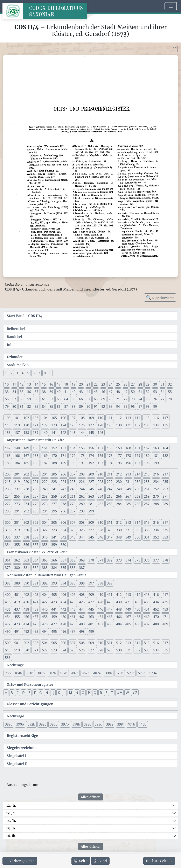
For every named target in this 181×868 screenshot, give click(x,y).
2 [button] (11, 373)
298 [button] (82, 511)
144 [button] (82, 433)
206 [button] (63, 474)
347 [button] (110, 537)
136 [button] (8, 433)
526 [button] (82, 650)
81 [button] (22, 406)
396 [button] (82, 583)
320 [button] (26, 530)
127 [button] (91, 425)
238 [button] (26, 489)
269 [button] (147, 496)
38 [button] (44, 392)
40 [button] (59, 392)
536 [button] (8, 658)
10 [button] (7, 384)
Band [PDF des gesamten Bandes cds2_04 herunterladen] (100, 861)
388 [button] (8, 583)
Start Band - (25, 316)
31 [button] (162, 384)
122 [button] (45, 425)
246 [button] (100, 489)
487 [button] (147, 624)
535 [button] (165, 650)
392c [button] (43, 724)
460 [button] (63, 617)
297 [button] (73, 511)
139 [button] (36, 433)
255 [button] (17, 496)
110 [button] (100, 418)
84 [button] (44, 406)
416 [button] (156, 595)
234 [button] (156, 482)
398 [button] (100, 583)
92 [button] (103, 406)
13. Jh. (11, 813)
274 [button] (26, 504)
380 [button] (17, 568)
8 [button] (45, 373)
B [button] (12, 693)
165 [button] (8, 456)
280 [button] (82, 504)
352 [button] (156, 537)
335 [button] (165, 530)
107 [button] (73, 418)
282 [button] (100, 504)
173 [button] (82, 456)
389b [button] (9, 724)
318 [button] (8, 530)
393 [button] (54, 583)
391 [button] (36, 583)
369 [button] (82, 560)
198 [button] (147, 463)
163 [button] (156, 448)
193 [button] (100, 463)
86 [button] (59, 406)
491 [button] (17, 631)
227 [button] (91, 482)
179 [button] (137, 456)
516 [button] (156, 643)
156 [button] (91, 448)
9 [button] (50, 373)
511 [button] (110, 643)
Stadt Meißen (18, 365)
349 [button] (128, 537)
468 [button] (137, 617)
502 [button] (26, 643)
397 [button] (91, 583)
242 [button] (63, 489)
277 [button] (54, 504)
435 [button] (165, 602)
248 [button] (119, 489)
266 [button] (119, 496)
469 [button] (147, 617)
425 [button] (73, 602)
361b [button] (30, 673)
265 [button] (110, 496)
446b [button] (143, 724)
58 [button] (22, 399)
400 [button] (8, 595)
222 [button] (45, 482)
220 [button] (26, 482)
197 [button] (137, 463)
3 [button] (17, 373)
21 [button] (88, 384)
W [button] (127, 693)
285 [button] (128, 504)
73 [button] (133, 399)
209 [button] (91, 474)
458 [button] (45, 617)
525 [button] (73, 650)
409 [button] (91, 595)
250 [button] (137, 489)
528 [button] (100, 650)
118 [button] (8, 425)
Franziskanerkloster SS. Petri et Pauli (37, 552)
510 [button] (100, 643)
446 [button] (100, 609)
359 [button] (54, 545)
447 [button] (110, 609)
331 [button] (128, 530)
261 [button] (73, 496)
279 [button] (73, 504)
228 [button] (100, 482)
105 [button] (54, 418)
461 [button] (73, 617)
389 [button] (17, 583)
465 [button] (110, 617)
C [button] (18, 693)
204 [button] (45, 474)
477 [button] (54, 624)
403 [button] (36, 595)
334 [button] (156, 530)
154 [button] (73, 448)
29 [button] (148, 384)
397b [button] (65, 724)
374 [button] (128, 560)
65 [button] (74, 399)
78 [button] (170, 399)
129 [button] (110, 425)
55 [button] (170, 392)
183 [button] (8, 463)
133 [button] (147, 425)
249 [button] (128, 489)
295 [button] (54, 511)
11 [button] (14, 384)
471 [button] (165, 617)
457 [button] (36, 617)
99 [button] (155, 406)
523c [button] (131, 673)
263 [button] (91, 496)
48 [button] (118, 392)
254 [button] (8, 496)
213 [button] (128, 474)
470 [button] (156, 617)
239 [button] (36, 489)
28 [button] (140, 384)
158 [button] (110, 448)
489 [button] (165, 624)
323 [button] (54, 530)
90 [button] (88, 406)
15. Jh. (11, 828)
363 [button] (26, 560)
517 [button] (165, 643)
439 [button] (36, 609)
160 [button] (128, 448)
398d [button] (99, 724)
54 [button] (162, 392)
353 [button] (165, 537)
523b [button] (120, 673)
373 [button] (119, 560)
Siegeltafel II (17, 764)
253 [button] (165, 489)
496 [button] (63, 631)
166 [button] (17, 456)
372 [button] (110, 560)
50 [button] (133, 392)
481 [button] (91, 624)
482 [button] (100, 624)
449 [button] (128, 609)
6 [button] (34, 373)
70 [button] (111, 399)
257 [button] (36, 496)
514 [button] (137, 643)
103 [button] (36, 418)
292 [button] (26, 511)
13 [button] (29, 384)
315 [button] (147, 522)
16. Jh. (11, 836)
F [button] (35, 693)
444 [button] (82, 609)
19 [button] (74, 384)
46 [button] (103, 392)
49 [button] (125, 392)
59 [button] (29, 399)
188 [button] (54, 463)
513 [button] (128, 643)
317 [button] (165, 522)
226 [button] (82, 482)
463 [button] (91, 617)
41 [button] (66, 392)
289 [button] (165, 504)
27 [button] (133, 384)
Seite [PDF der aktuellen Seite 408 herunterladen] (81, 861)
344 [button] (82, 537)
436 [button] (8, 609)
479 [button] (73, 624)
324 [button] (63, 530)
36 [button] (29, 392)
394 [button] (63, 583)
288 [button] (156, 504)
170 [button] (54, 456)
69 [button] (103, 399)
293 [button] (36, 511)
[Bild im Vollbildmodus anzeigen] (174, 49)
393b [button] (54, 724)
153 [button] (63, 448)
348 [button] (119, 537)
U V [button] (119, 693)
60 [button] (36, 399)
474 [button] (26, 624)
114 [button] (137, 418)
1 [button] (6, 373)
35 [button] (22, 392)
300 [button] (8, 522)
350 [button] (137, 537)
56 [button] (7, 399)
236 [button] (8, 489)
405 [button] (54, 595)
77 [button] (162, 399)
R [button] (101, 693)
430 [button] (119, 602)
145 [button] (91, 433)
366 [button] (54, 560)
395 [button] (73, 583)
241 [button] (54, 489)
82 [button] (29, 406)
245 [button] (91, 489)
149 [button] (26, 448)
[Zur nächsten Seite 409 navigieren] (159, 861)
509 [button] (91, 643)
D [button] (23, 693)
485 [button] (128, 624)
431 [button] (128, 602)
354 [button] (8, 545)
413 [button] (128, 595)
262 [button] (82, 496)
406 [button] (63, 595)
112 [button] (119, 418)
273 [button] (17, 504)
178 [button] (128, 456)
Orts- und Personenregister (30, 684)
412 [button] (119, 595)
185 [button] (26, 463)
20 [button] (81, 384)
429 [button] (110, 602)
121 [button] (36, 425)
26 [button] (125, 384)
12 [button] (22, 384)
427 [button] (91, 602)
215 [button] (147, 474)
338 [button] (26, 537)
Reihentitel (16, 329)
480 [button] (82, 624)
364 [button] (36, 560)
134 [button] (156, 425)
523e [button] (153, 673)
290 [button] (8, 511)
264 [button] (100, 496)
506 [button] (63, 643)
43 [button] (81, 392)
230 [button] (119, 482)
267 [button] (128, 496)
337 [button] (17, 537)
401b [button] (131, 724)
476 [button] (45, 624)
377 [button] (156, 560)
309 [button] (91, 522)
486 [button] (137, 624)
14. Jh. (11, 821)
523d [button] (142, 673)
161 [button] (137, 448)
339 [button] (36, 537)
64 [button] (66, 399)
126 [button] (82, 425)
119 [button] (17, 425)
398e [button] (110, 724)
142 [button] (63, 433)
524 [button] (63, 650)
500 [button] (8, 643)
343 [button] (73, 537)
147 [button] (8, 448)
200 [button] (8, 474)
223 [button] (54, 482)
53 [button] (155, 392)
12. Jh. (11, 805)
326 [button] (82, 530)
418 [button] (8, 602)
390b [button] (20, 724)
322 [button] (45, 530)
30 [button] (155, 384)
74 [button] (140, 399)
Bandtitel (14, 337)
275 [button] (36, 504)
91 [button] (96, 406)
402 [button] (26, 595)
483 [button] (110, 624)
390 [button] (26, 583)
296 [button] (63, 511)
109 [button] (91, 418)
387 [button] (82, 568)
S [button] (107, 693)
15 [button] (44, 384)
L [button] (64, 693)
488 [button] (156, 624)
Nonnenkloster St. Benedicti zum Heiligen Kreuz (47, 575)
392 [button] (45, 583)
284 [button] (119, 504)
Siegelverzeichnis (22, 748)
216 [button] (156, 474)
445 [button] (91, 609)
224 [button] (63, 482)
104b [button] (18, 673)
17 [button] (59, 384)
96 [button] (133, 406)
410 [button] (100, 595)
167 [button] (26, 456)
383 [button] (45, 568)
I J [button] (53, 693)
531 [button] (128, 650)
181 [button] (156, 456)
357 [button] (36, 545)
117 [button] (165, 418)
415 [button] (147, 595)
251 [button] (147, 489)
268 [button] (137, 496)
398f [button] (120, 724)
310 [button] (100, 522)
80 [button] (14, 406)
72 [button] (125, 399)
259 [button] (54, 496)
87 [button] (66, 406)
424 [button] (63, 602)
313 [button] (128, 522)
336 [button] (8, 537)
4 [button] (23, 373)
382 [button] (36, 568)
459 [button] (54, 617)
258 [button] (45, 496)
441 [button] (54, 609)
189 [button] (63, 463)
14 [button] (36, 384)
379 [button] (8, 568)
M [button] (70, 693)
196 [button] (128, 463)
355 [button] (17, 545)
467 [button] (128, 617)
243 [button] (73, 489)
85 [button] (51, 406)
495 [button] (54, 631)
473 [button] (17, 624)
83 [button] (36, 406)
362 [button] (17, 560)
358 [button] (45, 545)
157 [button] (100, 448)
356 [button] (26, 545)
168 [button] (36, 456)
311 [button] (110, 522)
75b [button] (8, 673)
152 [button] (54, 448)
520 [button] (26, 650)
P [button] (89, 693)
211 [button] (110, 474)
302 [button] (26, 522)
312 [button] (119, 522)
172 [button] (73, 456)
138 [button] (26, 433)
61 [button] (44, 399)
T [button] (112, 693)
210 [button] (100, 474)
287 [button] (147, 504)
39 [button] (51, 392)
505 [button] (54, 643)
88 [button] (74, 406)
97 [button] (140, 406)
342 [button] (63, 537)
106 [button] (63, 418)
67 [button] (88, 399)
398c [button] (87, 724)
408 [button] (82, 595)
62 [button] (51, 399)
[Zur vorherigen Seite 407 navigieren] (20, 861)
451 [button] (147, 609)
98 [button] (148, 406)
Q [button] (95, 693)
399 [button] (110, 583)
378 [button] (165, 560)
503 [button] (36, 643)
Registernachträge (22, 736)
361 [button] (8, 560)
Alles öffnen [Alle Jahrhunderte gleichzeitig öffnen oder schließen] (91, 797)
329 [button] (110, 530)
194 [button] (110, 463)
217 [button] (165, 474)
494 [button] (45, 631)
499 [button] (91, 631)
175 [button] (100, 456)
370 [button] (91, 560)
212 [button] (119, 474)
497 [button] (73, 631)
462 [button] (82, 617)
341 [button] (54, 537)
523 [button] (54, 650)
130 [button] (119, 425)
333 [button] (147, 530)
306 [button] (63, 522)
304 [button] (45, 522)
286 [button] (137, 504)
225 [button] (73, 482)
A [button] (6, 693)
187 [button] (45, 463)
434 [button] (156, 602)
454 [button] (8, 617)
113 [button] (128, 418)
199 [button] (156, 463)
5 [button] (28, 373)
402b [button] (64, 673)
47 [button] (111, 392)
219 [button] (17, 482)
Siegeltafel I (16, 756)
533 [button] (147, 650)
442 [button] (63, 609)
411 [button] (110, 595)
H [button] (47, 693)
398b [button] (76, 724)
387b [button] (52, 673)
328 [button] (100, 530)
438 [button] (26, 609)
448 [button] (119, 609)
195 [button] (119, 463)
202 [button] (26, 474)
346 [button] (100, 537)
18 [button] (66, 384)
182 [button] (165, 456)
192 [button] (91, 463)
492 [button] (26, 631)
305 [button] (54, 522)
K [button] (59, 693)
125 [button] (73, 425)
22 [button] (96, 384)
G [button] (41, 693)
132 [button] (137, 425)
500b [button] (108, 673)
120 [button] (26, 425)
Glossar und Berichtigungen (30, 704)
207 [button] (73, 474)
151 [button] (45, 448)
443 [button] (73, 609)
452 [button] (156, 609)
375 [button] (137, 560)
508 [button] (82, 643)
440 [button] (45, 609)
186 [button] (36, 463)
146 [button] (100, 433)
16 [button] (51, 384)
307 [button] (73, 522)
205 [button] (54, 474)
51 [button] (140, 392)
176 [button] (110, 456)
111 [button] (110, 418)
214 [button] (137, 474)
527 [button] (91, 650)
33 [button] (7, 392)
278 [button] (63, 504)
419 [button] (17, 602)
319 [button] (17, 530)
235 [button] (165, 482)
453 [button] (165, 609)
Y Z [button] (135, 693)
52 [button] (148, 392)
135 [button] (165, 425)
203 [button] (36, 474)
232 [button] (137, 482)
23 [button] (103, 384)
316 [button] (156, 522)
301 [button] (17, 522)
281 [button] (91, 504)
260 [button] (63, 496)
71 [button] (118, 399)
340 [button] (45, 537)
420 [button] (26, 602)
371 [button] (100, 560)
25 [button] (118, 384)
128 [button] (100, 425)
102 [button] (26, 418)
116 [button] (156, 418)
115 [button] (147, 418)
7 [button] (39, 373)
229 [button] (110, 482)
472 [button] (8, 624)
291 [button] (17, 511)
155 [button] (82, 448)
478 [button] (63, 624)
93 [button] (111, 406)
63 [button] (59, 399)
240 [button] (45, 489)
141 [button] (54, 433)
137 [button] (17, 433)
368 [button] (73, 560)
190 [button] (73, 463)
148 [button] (17, 448)
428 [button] (100, 602)
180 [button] (147, 456)
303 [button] (36, 522)
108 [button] (82, 418)
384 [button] (54, 568)
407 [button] (73, 595)
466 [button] (119, 617)
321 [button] (36, 530)
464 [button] (100, 617)
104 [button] (45, 418)
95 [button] (125, 406)
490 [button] (8, 631)
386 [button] (73, 568)
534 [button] (156, 650)
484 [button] (119, 624)
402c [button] (75, 673)
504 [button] (45, 643)
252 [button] (156, 489)
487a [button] (97, 673)
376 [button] (147, 560)
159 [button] (119, 448)
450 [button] (137, 609)
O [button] (83, 693)
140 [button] (45, 433)
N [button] (77, 693)
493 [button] (36, 631)
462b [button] (86, 673)
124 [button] (63, 425)
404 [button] (45, 595)
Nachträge (15, 665)
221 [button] (36, 482)
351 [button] (147, 537)
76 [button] (155, 399)
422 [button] (45, 602)
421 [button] (36, 602)
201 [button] (17, 474)
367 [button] (63, 560)
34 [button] (14, 392)
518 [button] (8, 650)
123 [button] (54, 425)
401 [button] (17, 595)
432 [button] (137, 602)
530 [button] (119, 650)
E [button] (29, 693)
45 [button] (96, 392)
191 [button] (82, 463)
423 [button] (54, 602)
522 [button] (45, 650)
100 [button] (8, 418)
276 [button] (45, 504)
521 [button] (36, 650)
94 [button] (118, 406)
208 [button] (82, 474)
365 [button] (45, 560)
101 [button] (17, 418)
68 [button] (96, 399)
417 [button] (165, 595)
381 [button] (26, 568)
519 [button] (17, 650)
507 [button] (73, 643)
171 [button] (63, 456)
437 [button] (17, 609)
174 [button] (91, 456)
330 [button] (119, 530)
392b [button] (31, 724)
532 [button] (137, 650)
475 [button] (36, 624)
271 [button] (165, 496)
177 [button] (119, 456)
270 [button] (156, 496)
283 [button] (110, 504)
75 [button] (148, 399)
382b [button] (41, 673)
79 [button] (7, 406)
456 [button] (26, 617)
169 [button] (45, 456)
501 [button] (17, 643)
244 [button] (82, 489)
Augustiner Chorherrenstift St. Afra (36, 440)
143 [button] (73, 433)
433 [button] (147, 602)
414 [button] (137, 595)
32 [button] (170, 384)
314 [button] (137, 522)
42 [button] (74, 392)
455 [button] (17, 617)
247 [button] (110, 489)
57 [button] (14, 399)
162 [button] (147, 448)
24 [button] (111, 384)
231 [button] (128, 482)
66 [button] (81, 399)
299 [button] (91, 511)
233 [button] (147, 482)
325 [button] (73, 530)
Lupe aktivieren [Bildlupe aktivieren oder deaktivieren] (160, 297)
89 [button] (81, 406)
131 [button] (128, 425)
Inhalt (12, 345)
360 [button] (63, 545)
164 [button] (165, 448)
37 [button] (36, 392)
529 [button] (110, 650)
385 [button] (63, 568)
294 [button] (45, 511)
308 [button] (82, 522)
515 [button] (147, 643)
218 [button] (8, 482)
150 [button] (36, 448)
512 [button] (119, 643)
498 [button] (82, 631)
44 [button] (88, 392)
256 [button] (26, 496)
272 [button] (8, 504)
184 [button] (17, 463)
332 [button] (137, 530)
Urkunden (15, 357)
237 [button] (17, 489)
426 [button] (82, 602)
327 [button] (91, 530)
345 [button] (91, 537)
